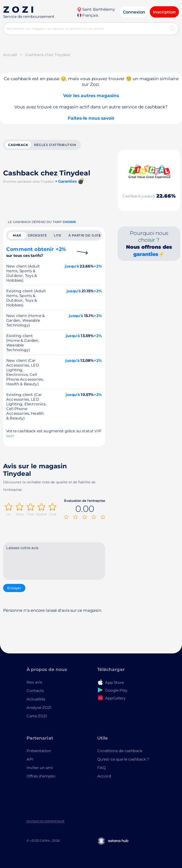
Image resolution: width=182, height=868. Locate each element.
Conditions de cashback (120, 751)
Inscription (164, 12)
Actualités (36, 699)
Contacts (35, 691)
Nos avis (34, 682)
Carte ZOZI (37, 716)
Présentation (39, 751)
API (30, 759)
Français (88, 15)
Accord (104, 776)
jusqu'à (72, 266)
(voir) (10, 436)
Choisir (69, 222)
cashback (18, 145)
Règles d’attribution (55, 145)
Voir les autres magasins (91, 96)
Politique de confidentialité (45, 821)
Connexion (134, 12)
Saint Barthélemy (96, 9)
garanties (146, 254)
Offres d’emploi (41, 776)
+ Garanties (66, 181)
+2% (98, 266)
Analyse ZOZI (39, 707)
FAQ (101, 768)
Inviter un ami (40, 768)
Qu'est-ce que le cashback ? (123, 759)
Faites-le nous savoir (91, 118)
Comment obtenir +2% (36, 252)
